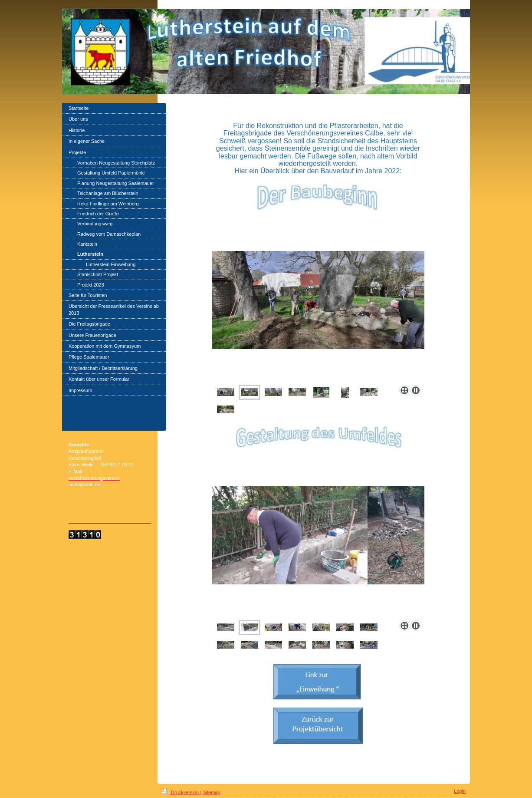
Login (460, 791)
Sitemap (211, 792)
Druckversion (181, 792)
